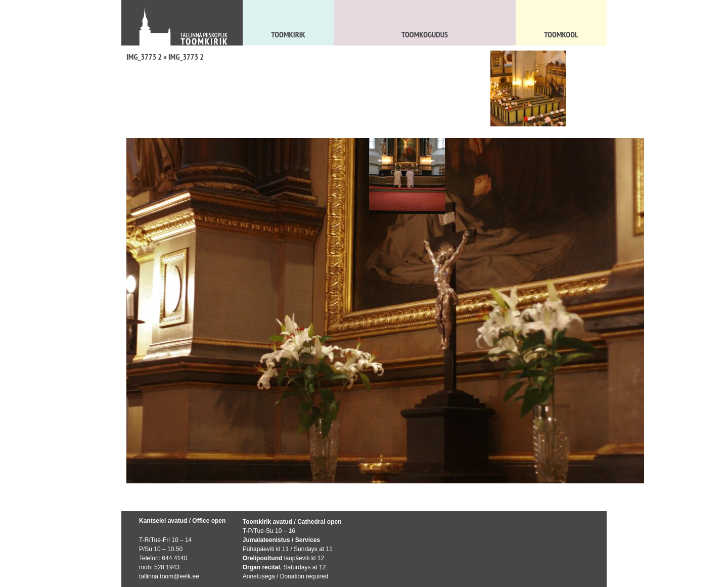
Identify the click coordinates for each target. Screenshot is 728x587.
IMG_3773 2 (144, 57)
